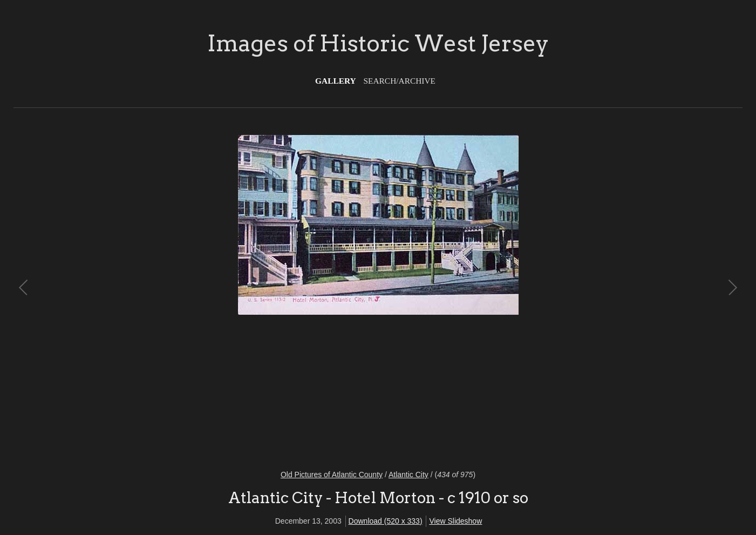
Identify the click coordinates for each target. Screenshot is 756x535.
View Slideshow (455, 521)
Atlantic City (408, 475)
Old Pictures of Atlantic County (332, 475)
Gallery (336, 81)
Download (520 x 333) (386, 521)
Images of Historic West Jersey (378, 43)
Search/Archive (400, 81)
